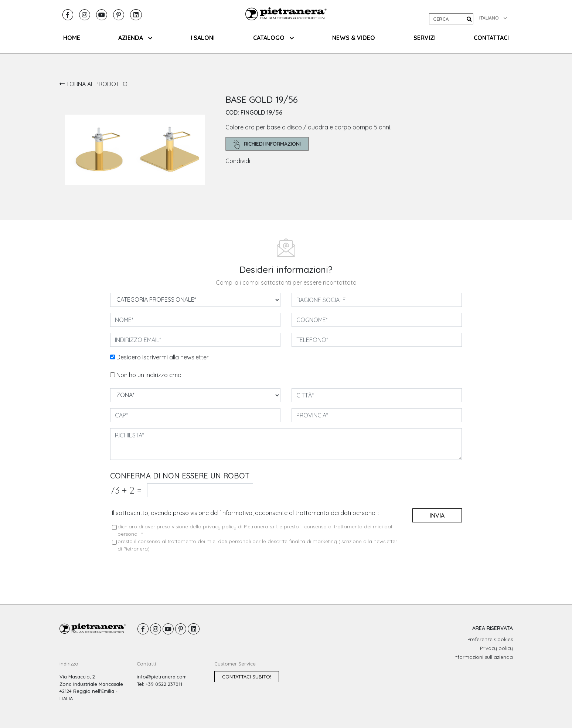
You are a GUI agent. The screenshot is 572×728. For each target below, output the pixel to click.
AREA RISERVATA (493, 628)
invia (437, 515)
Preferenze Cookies (490, 639)
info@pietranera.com (162, 677)
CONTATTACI (491, 38)
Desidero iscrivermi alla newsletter (163, 357)
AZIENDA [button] (135, 38)
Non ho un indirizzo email (150, 375)
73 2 (126, 490)
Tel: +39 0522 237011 (159, 684)
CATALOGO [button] (273, 38)
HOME (72, 38)
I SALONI (203, 38)
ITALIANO (493, 18)
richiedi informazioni (267, 144)
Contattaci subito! (247, 677)
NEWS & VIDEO (354, 38)
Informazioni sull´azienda (483, 657)
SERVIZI (425, 38)
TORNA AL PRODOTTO (93, 84)
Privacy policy (496, 648)
